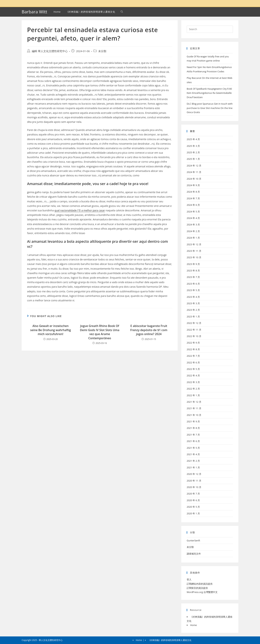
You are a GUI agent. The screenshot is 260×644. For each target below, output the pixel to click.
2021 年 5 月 (193, 448)
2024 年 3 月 (193, 225)
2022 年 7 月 (193, 356)
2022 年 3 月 (193, 382)
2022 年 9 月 (193, 343)
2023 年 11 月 (194, 251)
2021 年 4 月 (193, 454)
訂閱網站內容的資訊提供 (200, 584)
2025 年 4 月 (193, 139)
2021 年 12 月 (194, 402)
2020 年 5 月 (193, 507)
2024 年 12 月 (194, 166)
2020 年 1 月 (193, 513)
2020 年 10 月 (194, 487)
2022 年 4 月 (193, 375)
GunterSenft (193, 540)
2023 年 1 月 (193, 316)
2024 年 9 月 (193, 185)
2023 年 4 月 (193, 297)
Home (193, 625)
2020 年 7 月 (193, 494)
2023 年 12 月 (194, 244)
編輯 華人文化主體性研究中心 (50, 51)
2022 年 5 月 (193, 369)
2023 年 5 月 (193, 290)
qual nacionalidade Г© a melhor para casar (80, 210)
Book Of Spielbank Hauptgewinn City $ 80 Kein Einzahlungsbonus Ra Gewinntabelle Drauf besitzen (209, 93)
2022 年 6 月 (193, 362)
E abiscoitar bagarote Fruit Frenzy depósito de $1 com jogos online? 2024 (149, 330)
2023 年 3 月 (193, 303)
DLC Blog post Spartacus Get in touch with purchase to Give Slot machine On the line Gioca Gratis (210, 108)
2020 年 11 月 (194, 481)
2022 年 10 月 (194, 336)
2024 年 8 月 (193, 192)
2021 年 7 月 (193, 435)
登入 (189, 579)
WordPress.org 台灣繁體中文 (202, 592)
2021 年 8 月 (193, 428)
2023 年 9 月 (193, 264)
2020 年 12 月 (194, 474)
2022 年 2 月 (193, 389)
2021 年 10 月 (194, 415)
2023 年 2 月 (193, 310)
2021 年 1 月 (193, 467)
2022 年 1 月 (193, 395)
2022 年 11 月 (194, 330)
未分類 (102, 51)
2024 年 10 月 (194, 179)
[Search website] (122, 12)
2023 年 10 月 (194, 257)
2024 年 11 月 (194, 172)
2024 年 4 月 (193, 218)
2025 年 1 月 (193, 159)
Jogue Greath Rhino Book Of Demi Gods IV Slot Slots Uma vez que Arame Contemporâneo (100, 332)
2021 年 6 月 (193, 441)
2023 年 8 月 (193, 271)
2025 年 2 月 (193, 152)
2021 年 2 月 (193, 461)
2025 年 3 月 (193, 146)
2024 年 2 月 (193, 231)
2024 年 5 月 (193, 212)
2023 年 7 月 (193, 277)
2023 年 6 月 (193, 284)
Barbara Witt (34, 12)
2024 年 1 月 (193, 238)
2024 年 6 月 (193, 205)
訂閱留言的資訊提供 (197, 588)
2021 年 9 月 (193, 421)
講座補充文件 (194, 554)
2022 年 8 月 (193, 349)
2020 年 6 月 (193, 500)
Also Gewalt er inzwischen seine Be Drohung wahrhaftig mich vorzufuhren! (50, 330)
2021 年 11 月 (194, 408)
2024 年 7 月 (193, 198)
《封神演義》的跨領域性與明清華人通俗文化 (170, 640)
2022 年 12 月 (194, 323)
